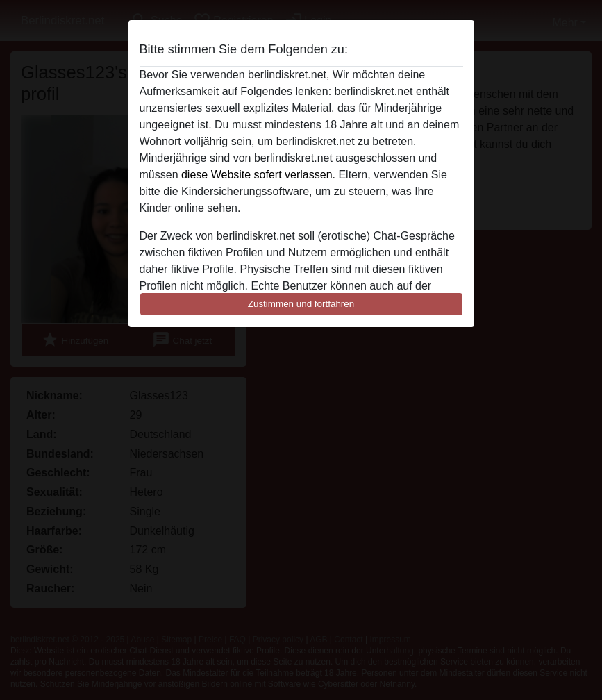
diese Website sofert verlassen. (258, 175)
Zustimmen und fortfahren (301, 304)
